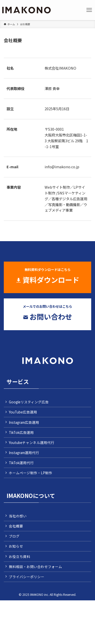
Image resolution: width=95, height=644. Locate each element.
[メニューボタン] (89, 10)
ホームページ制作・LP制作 (31, 473)
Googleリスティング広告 (29, 402)
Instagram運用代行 (24, 453)
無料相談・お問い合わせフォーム (35, 567)
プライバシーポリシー (27, 577)
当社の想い (18, 516)
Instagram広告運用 (24, 422)
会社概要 (16, 526)
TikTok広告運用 (21, 432)
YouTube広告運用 (23, 412)
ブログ (14, 536)
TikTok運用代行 (21, 463)
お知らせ (16, 546)
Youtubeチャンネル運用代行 (32, 442)
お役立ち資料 (20, 556)
